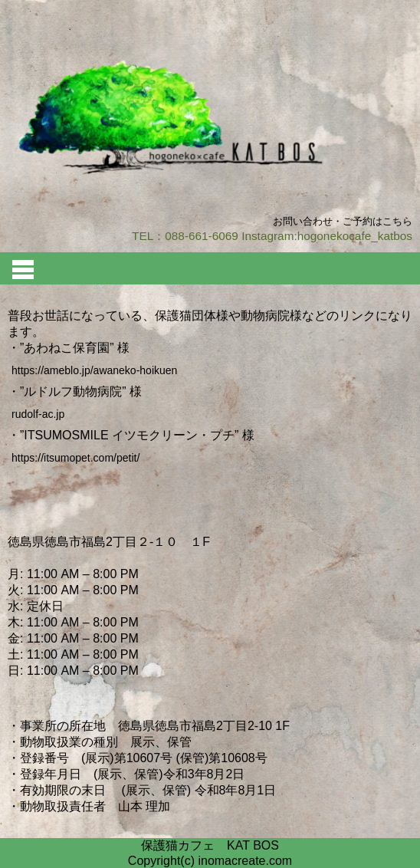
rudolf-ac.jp (38, 414)
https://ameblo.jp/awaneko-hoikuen (94, 370)
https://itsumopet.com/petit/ (75, 458)
